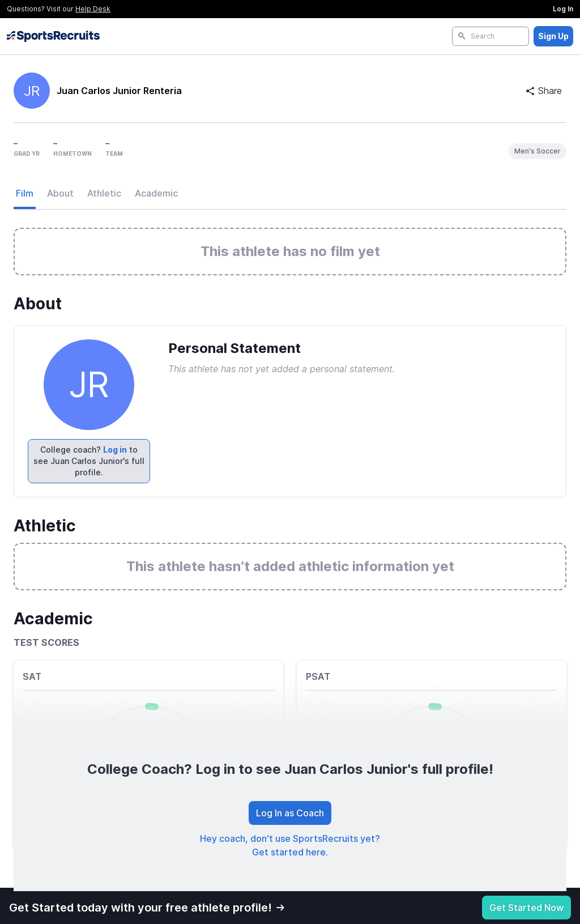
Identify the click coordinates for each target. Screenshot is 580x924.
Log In (563, 9)
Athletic (104, 193)
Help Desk (93, 9)
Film (25, 193)
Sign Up (553, 36)
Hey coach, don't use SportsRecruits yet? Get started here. (290, 845)
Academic (156, 193)
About (60, 193)
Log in (115, 450)
